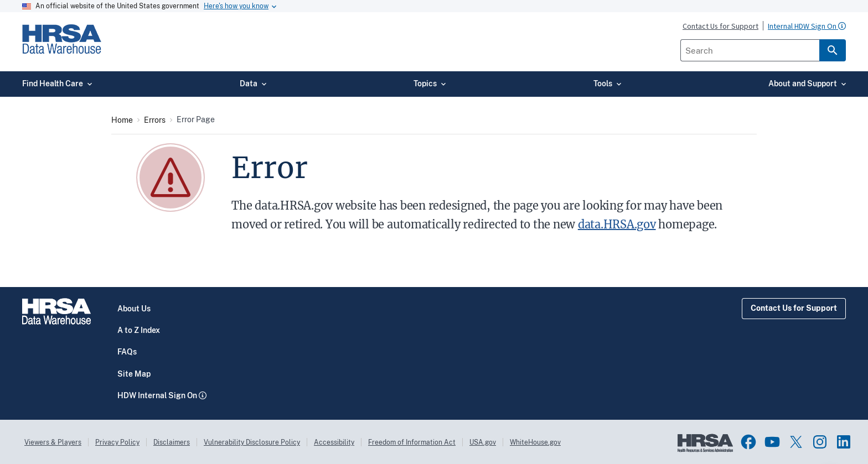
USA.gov (483, 442)
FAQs (127, 352)
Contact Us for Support (794, 308)
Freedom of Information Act (412, 442)
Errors (155, 120)
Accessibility (334, 442)
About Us (134, 309)
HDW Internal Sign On (157, 395)
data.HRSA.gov (617, 224)
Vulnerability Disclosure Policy (252, 442)
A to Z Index (139, 330)
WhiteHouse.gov (535, 442)
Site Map (134, 374)
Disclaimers (172, 442)
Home (122, 120)
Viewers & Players (53, 442)
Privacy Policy (117, 442)
